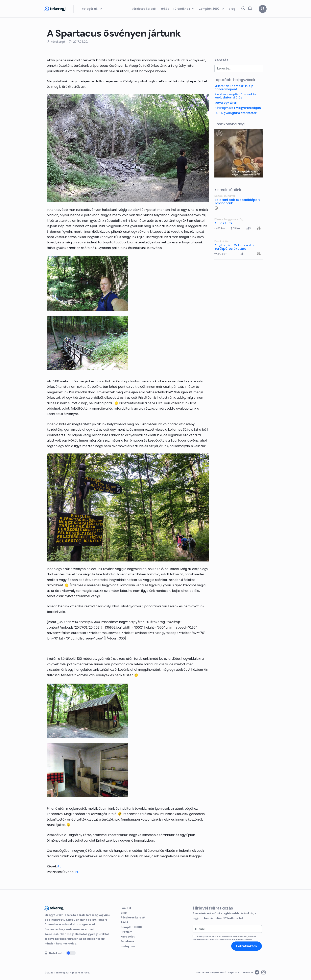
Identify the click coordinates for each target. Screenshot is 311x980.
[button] (250, 8)
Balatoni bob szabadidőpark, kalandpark (238, 202)
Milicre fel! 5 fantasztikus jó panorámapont (234, 88)
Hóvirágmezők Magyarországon (238, 108)
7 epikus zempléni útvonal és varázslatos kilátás (235, 96)
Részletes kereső (133, 917)
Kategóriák (92, 9)
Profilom (127, 932)
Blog (124, 913)
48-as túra (223, 223)
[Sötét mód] (71, 953)
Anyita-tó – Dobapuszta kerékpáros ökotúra (234, 247)
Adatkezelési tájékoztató (211, 972)
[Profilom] (263, 9)
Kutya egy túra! (226, 103)
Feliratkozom (247, 946)
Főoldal (126, 908)
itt (59, 866)
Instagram (128, 946)
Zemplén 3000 (131, 927)
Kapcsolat (128, 937)
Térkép (126, 922)
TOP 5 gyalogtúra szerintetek (236, 113)
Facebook (127, 941)
